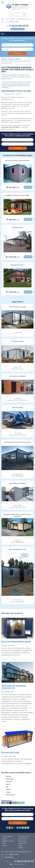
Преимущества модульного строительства (14, 687)
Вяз (7, 787)
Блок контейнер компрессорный (16, 641)
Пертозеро (9, 781)
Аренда (5, 845)
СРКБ (4, 843)
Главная (4, 59)
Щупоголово (10, 779)
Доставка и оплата (24, 836)
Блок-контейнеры (7, 836)
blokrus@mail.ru (9, 857)
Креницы (9, 776)
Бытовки (5, 839)
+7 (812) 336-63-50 (19, 26)
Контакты (21, 848)
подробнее (28, 187)
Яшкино (8, 784)
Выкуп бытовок (23, 839)
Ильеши (8, 792)
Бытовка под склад (10, 752)
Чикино (8, 789)
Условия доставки (13, 59)
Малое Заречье (11, 795)
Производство (23, 843)
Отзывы (21, 845)
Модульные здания (8, 841)
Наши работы (22, 841)
